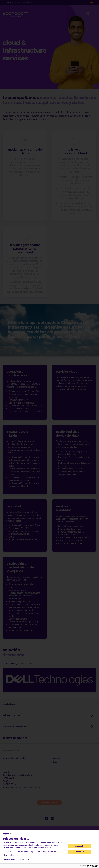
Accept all (79, 846)
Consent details (9, 859)
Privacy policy (25, 859)
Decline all (79, 852)
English (7, 834)
